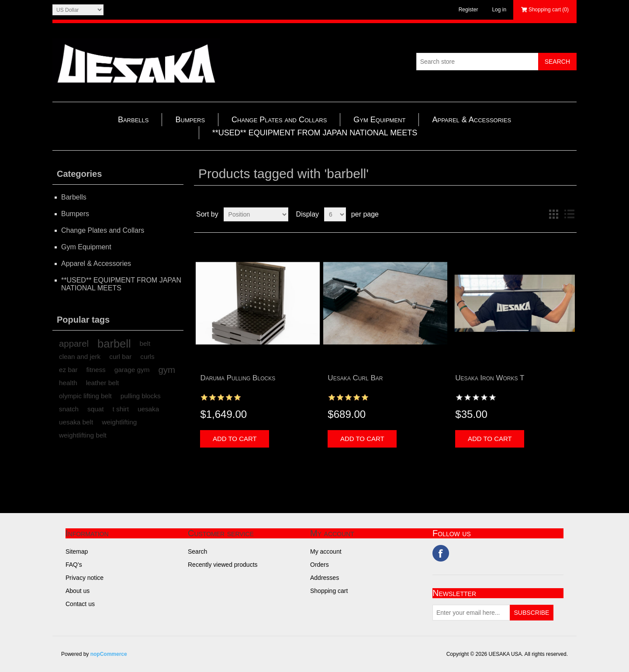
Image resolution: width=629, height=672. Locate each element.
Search (197, 551)
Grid (553, 214)
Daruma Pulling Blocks (238, 378)
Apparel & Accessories (472, 120)
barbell (114, 344)
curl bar (120, 357)
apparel (74, 344)
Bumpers (190, 120)
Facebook (441, 553)
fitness (96, 370)
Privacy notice (85, 578)
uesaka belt (76, 422)
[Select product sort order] (256, 214)
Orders (320, 565)
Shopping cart (329, 591)
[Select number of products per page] (335, 214)
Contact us (80, 604)
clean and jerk (80, 357)
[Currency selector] (78, 10)
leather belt (103, 383)
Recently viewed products (223, 565)
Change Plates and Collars (279, 120)
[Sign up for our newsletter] (471, 613)
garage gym (132, 370)
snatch (69, 409)
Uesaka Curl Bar (355, 378)
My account (326, 551)
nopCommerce (109, 654)
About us (78, 591)
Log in (499, 10)
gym (167, 370)
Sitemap (77, 551)
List (569, 214)
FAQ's (74, 565)
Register (468, 10)
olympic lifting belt (85, 396)
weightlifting (119, 422)
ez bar (68, 370)
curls (147, 357)
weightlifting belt (83, 435)
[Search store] (477, 62)
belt (145, 343)
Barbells (133, 120)
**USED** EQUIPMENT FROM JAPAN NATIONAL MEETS (315, 133)
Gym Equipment (379, 120)
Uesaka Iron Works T (490, 378)
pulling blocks (141, 396)
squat (95, 409)
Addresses (325, 578)
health (68, 383)
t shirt (121, 409)
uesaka (148, 409)
